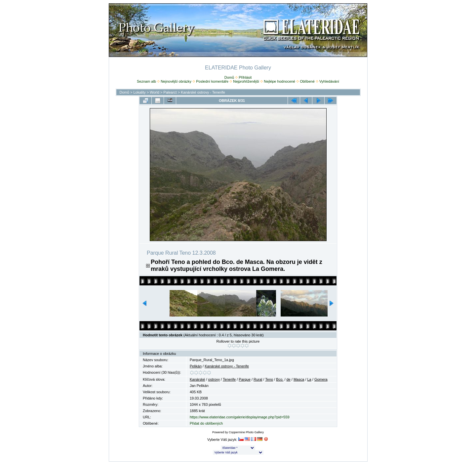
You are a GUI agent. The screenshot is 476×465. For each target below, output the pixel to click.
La (309, 379)
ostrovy (214, 379)
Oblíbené (307, 81)
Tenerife (229, 379)
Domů (229, 77)
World (155, 92)
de (289, 379)
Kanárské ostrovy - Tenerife (203, 92)
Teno (269, 379)
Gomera (321, 379)
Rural (258, 379)
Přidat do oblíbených (206, 423)
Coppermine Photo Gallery (246, 432)
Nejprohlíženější (246, 81)
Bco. (280, 379)
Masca (299, 379)
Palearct (170, 92)
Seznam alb (146, 81)
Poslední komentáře (212, 81)
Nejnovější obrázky (176, 81)
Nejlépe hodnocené (279, 81)
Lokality (139, 92)
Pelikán (196, 366)
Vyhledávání (329, 81)
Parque (244, 379)
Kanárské (197, 379)
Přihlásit (245, 77)
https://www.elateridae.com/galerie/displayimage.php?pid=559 (240, 417)
